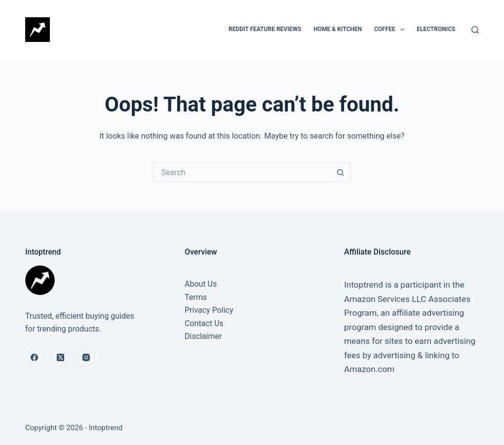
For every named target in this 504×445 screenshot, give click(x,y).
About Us (201, 284)
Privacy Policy (209, 310)
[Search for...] (242, 172)
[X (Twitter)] (61, 357)
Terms (196, 297)
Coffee (391, 30)
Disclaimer (203, 336)
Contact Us (204, 323)
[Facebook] (35, 357)
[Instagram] (86, 357)
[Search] (475, 30)
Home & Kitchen (338, 29)
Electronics (436, 29)
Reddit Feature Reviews (265, 29)
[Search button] (341, 172)
